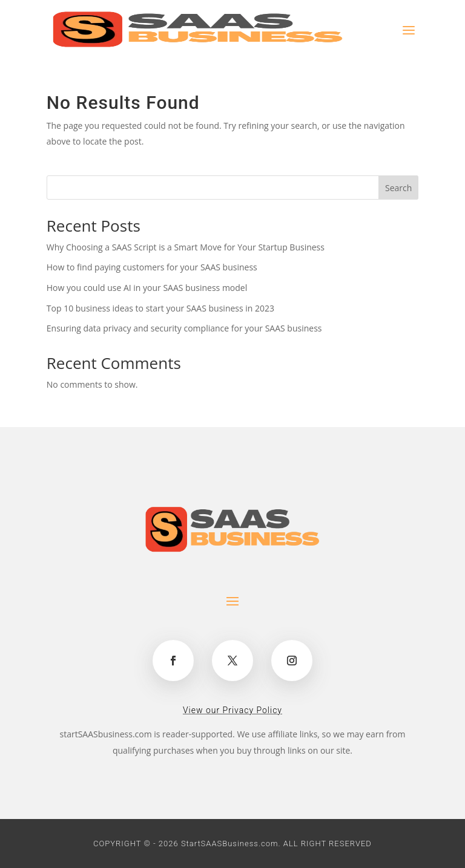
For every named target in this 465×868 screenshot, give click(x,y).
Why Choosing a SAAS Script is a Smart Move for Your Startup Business (186, 247)
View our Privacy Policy (232, 710)
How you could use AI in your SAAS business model (147, 288)
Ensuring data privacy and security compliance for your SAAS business (184, 328)
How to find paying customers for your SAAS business (152, 267)
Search (398, 188)
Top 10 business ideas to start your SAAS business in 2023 (160, 308)
